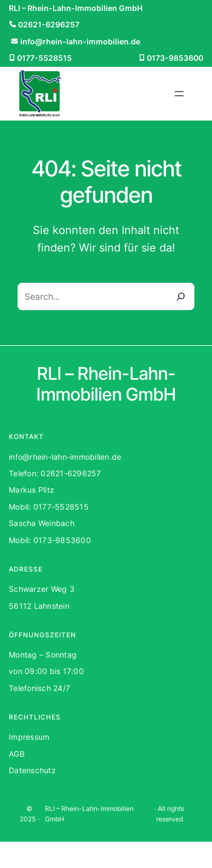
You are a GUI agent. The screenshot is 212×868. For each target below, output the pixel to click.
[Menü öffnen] (179, 94)
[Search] (181, 296)
